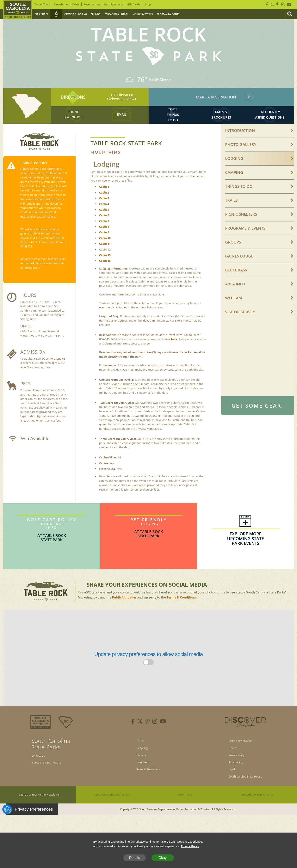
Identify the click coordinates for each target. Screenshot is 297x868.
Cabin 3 (104, 209)
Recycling (140, 761)
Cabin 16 (105, 272)
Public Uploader (124, 608)
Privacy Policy (234, 769)
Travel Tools (42, 4)
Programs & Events (168, 14)
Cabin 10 (105, 249)
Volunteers (141, 778)
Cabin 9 (104, 243)
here (174, 350)
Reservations (92, 4)
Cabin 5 (104, 221)
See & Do (96, 14)
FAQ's (137, 753)
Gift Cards (134, 4)
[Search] (289, 14)
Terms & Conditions (182, 608)
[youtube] (163, 733)
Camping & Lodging (76, 14)
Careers (139, 769)
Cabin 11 (105, 255)
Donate (229, 761)
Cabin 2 (104, 204)
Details (134, 858)
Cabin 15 (105, 266)
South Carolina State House (245, 794)
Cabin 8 (104, 238)
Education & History (117, 14)
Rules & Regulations (149, 786)
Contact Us (40, 767)
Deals (76, 4)
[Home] (18, 10)
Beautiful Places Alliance (257, 813)
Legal (227, 786)
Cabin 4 (104, 215)
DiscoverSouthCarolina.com (112, 813)
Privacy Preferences (29, 828)
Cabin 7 (104, 232)
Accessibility (233, 778)
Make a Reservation (239, 753)
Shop (148, 4)
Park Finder (41, 14)
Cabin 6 (104, 226)
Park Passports (114, 4)
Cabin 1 (104, 198)
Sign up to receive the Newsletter (40, 813)
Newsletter (61, 4)
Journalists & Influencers (51, 776)
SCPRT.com (185, 813)
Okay (163, 858)
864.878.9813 (73, 125)
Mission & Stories (143, 14)
